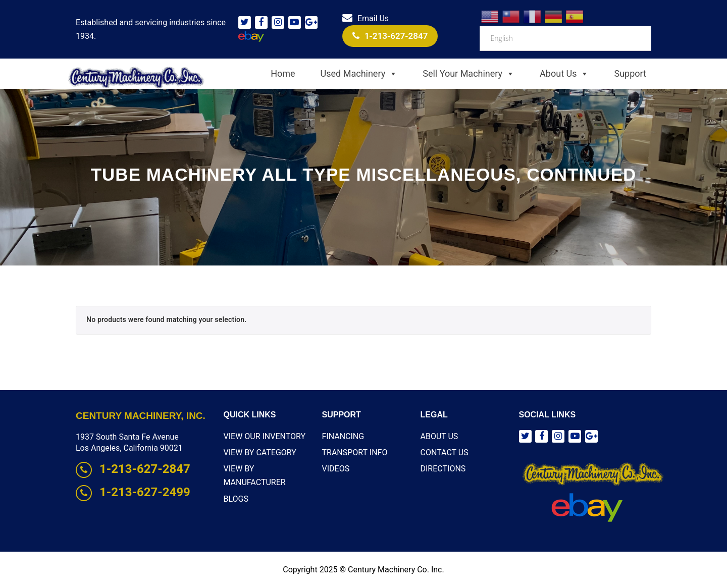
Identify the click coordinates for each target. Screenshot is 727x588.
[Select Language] (565, 38)
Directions (443, 469)
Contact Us (445, 452)
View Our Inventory (265, 436)
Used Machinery (359, 74)
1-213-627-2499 (133, 492)
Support (630, 73)
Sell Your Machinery (469, 74)
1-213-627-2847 (390, 36)
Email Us (366, 18)
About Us (564, 74)
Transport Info (355, 452)
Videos (336, 469)
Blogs (236, 499)
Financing (343, 436)
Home (283, 73)
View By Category (260, 452)
